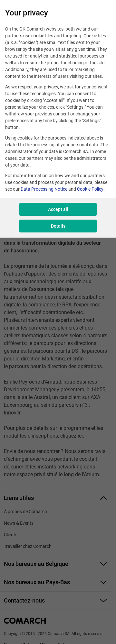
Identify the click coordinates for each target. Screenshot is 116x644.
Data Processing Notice (44, 189)
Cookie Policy (90, 189)
